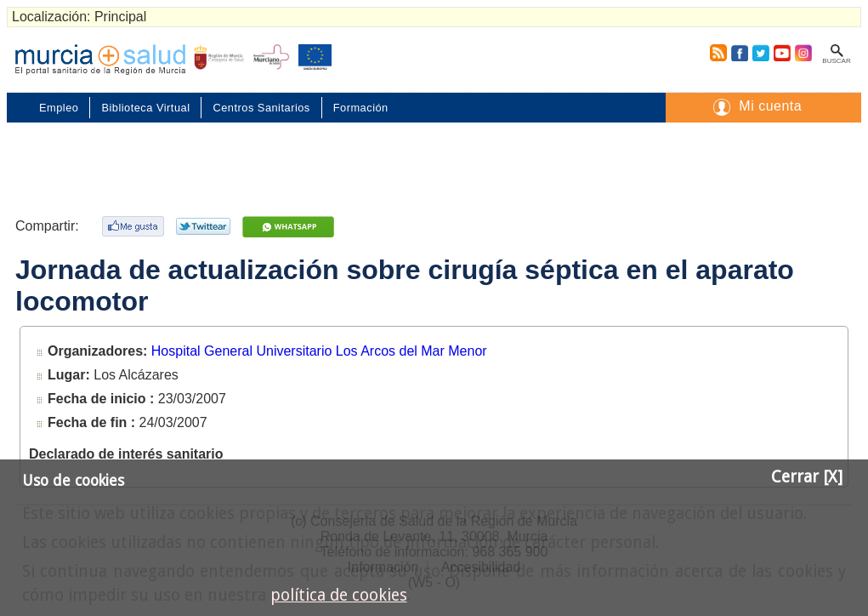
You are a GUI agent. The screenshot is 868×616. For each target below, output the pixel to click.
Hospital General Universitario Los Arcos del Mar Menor (319, 351)
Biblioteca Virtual (145, 108)
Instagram (803, 53)
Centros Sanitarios (261, 108)
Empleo (59, 108)
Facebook (739, 53)
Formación (361, 108)
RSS (715, 53)
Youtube (781, 53)
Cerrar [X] (807, 477)
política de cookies (339, 595)
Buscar (836, 61)
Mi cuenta (770, 106)
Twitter (761, 53)
